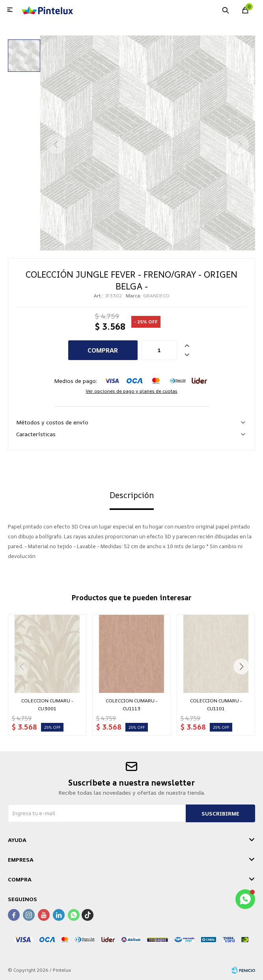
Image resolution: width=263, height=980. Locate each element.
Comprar (103, 350)
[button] (241, 666)
